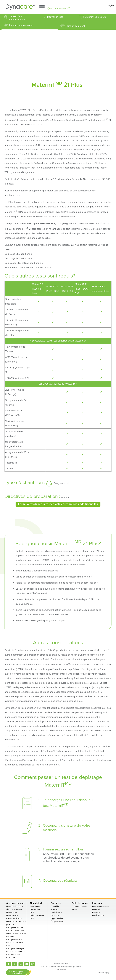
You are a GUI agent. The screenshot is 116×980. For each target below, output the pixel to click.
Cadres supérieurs (14, 918)
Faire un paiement (75, 26)
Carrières (56, 903)
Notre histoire (12, 915)
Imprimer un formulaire (21, 25)
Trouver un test (55, 17)
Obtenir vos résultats (95, 17)
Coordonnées (36, 906)
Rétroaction (35, 909)
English (111, 5)
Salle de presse (80, 903)
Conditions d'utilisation (60, 964)
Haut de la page (104, 973)
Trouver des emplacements (17, 18)
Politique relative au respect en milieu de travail (15, 943)
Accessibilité (61, 970)
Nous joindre (37, 903)
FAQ (32, 912)
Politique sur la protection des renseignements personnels (61, 967)
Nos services (12, 912)
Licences (97, 903)
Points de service (37, 915)
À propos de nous (16, 903)
